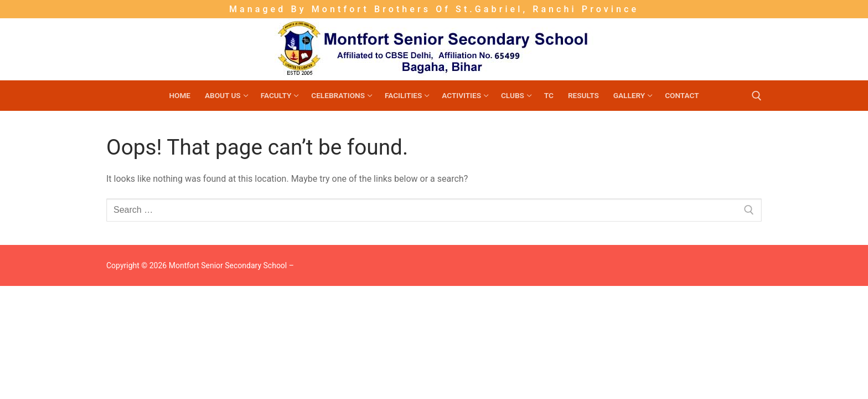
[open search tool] (757, 96)
